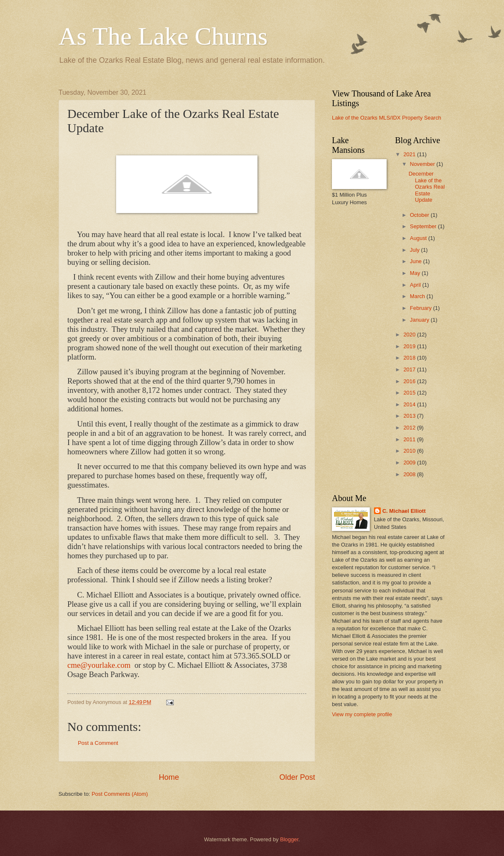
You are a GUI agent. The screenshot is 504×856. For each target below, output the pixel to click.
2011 (410, 439)
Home (169, 777)
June (416, 261)
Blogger (289, 839)
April (416, 285)
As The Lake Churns (163, 36)
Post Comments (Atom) (120, 794)
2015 (410, 393)
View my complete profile (362, 714)
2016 (410, 381)
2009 (410, 463)
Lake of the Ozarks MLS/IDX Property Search (387, 118)
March (418, 296)
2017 (410, 369)
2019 (410, 346)
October (420, 215)
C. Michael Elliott (404, 511)
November (423, 164)
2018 (410, 358)
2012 (410, 428)
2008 (410, 474)
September (424, 226)
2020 (410, 335)
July (415, 250)
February (421, 308)
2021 (410, 154)
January (420, 320)
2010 (410, 451)
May (416, 273)
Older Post (297, 777)
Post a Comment (98, 743)
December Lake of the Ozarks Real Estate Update (427, 187)
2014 (410, 404)
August (419, 238)
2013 (410, 416)
